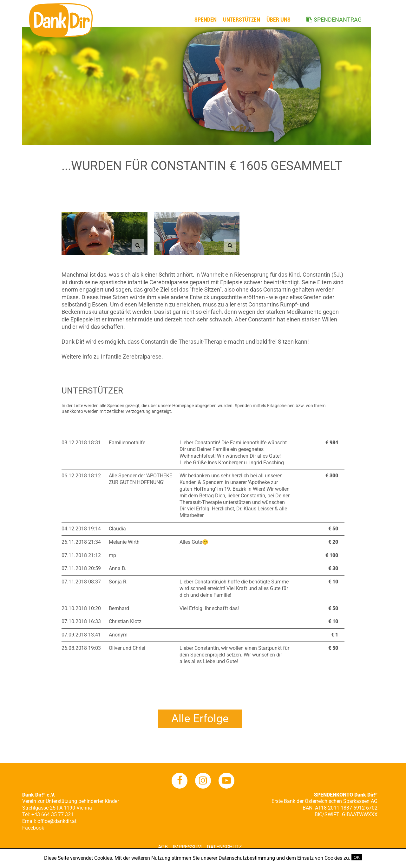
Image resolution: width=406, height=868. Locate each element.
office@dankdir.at (57, 821)
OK (357, 857)
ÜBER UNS (278, 20)
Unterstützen (242, 20)
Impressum (187, 847)
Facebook (33, 828)
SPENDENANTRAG (338, 20)
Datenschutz (224, 847)
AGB (163, 847)
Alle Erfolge (200, 719)
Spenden (206, 20)
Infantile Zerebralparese (131, 357)
